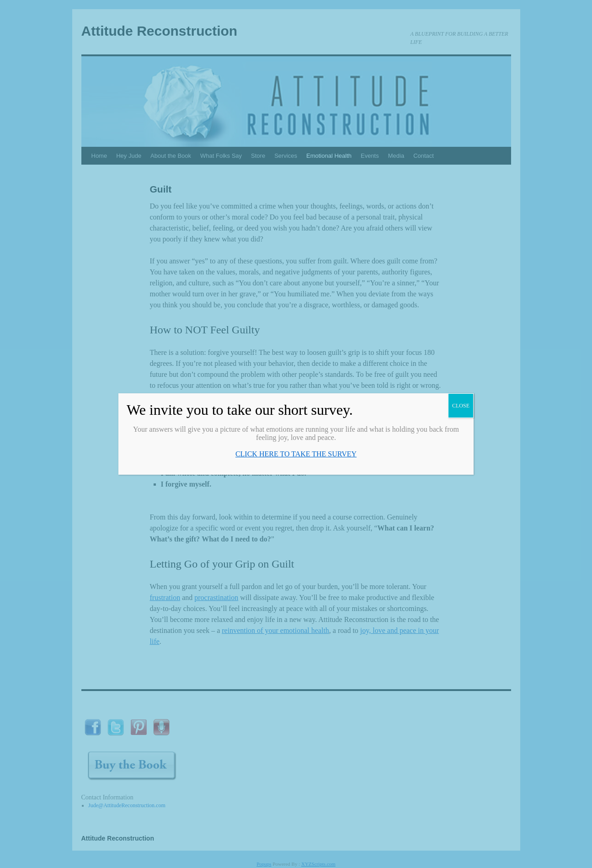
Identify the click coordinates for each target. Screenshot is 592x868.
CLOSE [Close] (461, 406)
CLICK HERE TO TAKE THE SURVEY (296, 454)
